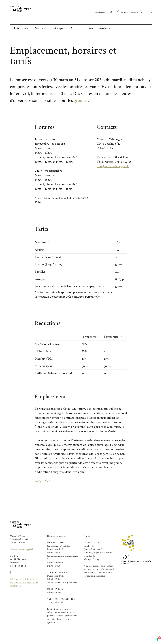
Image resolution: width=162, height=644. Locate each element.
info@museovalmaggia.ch (113, 166)
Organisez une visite (129, 13)
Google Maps (43, 481)
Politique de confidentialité (23, 579)
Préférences (16, 586)
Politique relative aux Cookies (24, 582)
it (148, 13)
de (151, 13)
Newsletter (100, 13)
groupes (81, 100)
